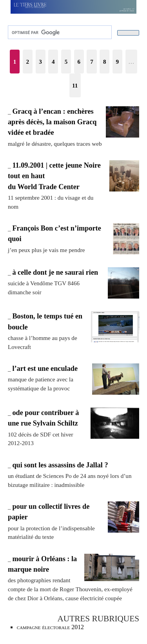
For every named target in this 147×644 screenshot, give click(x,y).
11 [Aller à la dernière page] (75, 85)
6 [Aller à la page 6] (79, 62)
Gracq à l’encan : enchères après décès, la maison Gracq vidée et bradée (52, 122)
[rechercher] (59, 32)
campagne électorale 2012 (50, 627)
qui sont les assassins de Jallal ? (60, 465)
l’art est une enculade (45, 369)
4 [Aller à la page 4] (53, 62)
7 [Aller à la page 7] (92, 62)
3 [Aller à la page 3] (40, 62)
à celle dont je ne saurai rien (55, 272)
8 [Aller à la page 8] (105, 62)
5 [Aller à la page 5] (66, 62)
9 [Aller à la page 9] (118, 62)
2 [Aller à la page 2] (28, 62)
